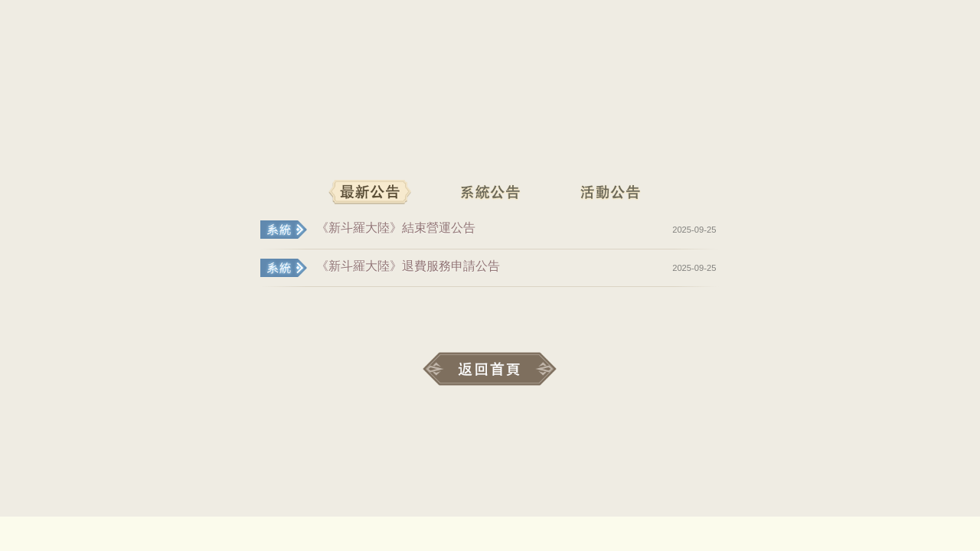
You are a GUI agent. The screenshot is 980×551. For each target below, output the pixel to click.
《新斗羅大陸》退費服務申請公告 (408, 266)
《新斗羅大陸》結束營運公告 (396, 228)
